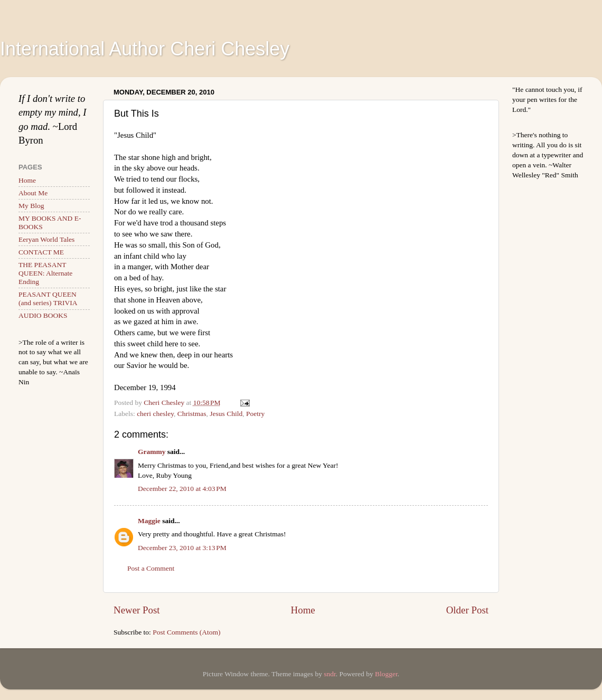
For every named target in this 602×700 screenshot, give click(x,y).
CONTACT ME (41, 252)
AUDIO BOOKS (43, 315)
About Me (33, 193)
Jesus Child (226, 414)
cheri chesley (155, 414)
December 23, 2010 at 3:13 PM (182, 548)
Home (303, 610)
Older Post (467, 610)
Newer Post (137, 610)
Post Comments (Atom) (186, 632)
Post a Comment (151, 568)
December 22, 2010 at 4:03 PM (182, 489)
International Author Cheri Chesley (145, 49)
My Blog (31, 206)
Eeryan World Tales (46, 239)
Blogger (386, 674)
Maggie (149, 521)
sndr (330, 674)
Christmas (192, 414)
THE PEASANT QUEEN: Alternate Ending (45, 273)
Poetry (255, 414)
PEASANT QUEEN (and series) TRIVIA (48, 299)
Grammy (152, 452)
